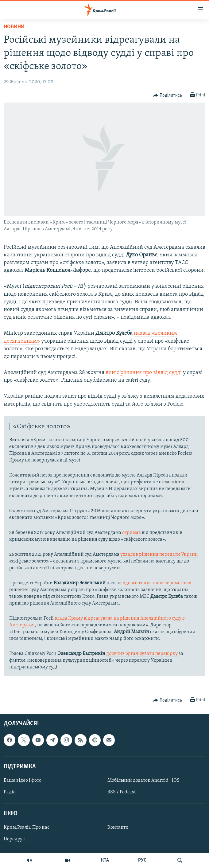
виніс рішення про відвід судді (144, 373)
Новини (14, 27)
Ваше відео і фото (23, 780)
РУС (142, 860)
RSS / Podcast (122, 792)
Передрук (14, 839)
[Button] (168, 95)
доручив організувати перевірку (142, 654)
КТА (105, 860)
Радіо (10, 792)
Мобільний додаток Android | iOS (143, 780)
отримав (132, 533)
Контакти (118, 828)
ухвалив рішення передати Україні (159, 555)
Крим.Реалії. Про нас (27, 828)
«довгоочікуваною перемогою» (157, 583)
